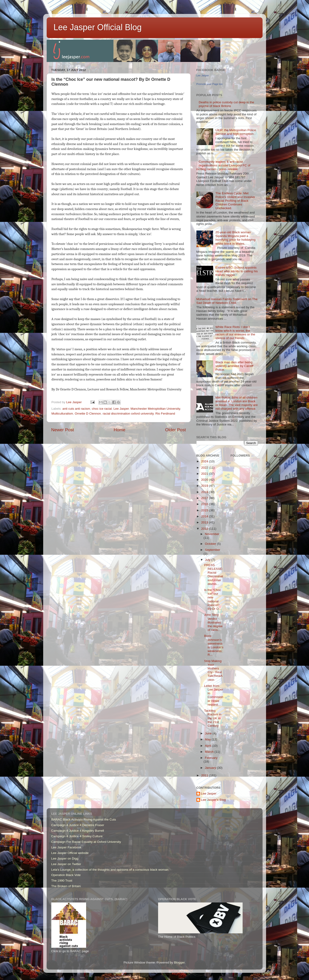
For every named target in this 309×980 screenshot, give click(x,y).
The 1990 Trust (62, 881)
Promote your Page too (210, 84)
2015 (205, 510)
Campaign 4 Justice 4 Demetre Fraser (78, 825)
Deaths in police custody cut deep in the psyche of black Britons (226, 104)
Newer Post (63, 430)
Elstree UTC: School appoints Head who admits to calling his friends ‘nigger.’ (237, 271)
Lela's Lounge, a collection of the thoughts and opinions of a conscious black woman (110, 870)
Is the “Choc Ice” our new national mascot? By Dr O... (213, 599)
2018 (205, 492)
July (208, 560)
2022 (205, 468)
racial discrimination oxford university (128, 414)
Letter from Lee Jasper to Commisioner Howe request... (214, 695)
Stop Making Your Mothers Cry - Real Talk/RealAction (213, 670)
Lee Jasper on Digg (65, 858)
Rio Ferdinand (165, 414)
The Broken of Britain (66, 886)
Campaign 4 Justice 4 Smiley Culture (77, 836)
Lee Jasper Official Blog (98, 27)
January (211, 768)
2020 (205, 480)
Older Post (175, 430)
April (209, 746)
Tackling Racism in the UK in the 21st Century (213, 718)
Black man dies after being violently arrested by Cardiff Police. (234, 366)
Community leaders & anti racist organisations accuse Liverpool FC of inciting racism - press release (223, 165)
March (210, 752)
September (213, 550)
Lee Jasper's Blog (213, 800)
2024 (205, 461)
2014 (205, 516)
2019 (205, 486)
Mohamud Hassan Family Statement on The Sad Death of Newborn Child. (227, 301)
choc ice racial (102, 409)
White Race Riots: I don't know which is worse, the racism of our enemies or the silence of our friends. (235, 333)
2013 (205, 522)
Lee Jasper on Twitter (66, 864)
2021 (205, 474)
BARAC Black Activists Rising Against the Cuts (84, 819)
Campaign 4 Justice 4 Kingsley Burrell (78, 831)
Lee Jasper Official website (70, 853)
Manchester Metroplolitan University (155, 409)
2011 (205, 775)
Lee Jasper (121, 409)
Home (120, 430)
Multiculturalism (62, 414)
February (211, 758)
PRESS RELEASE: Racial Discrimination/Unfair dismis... (214, 574)
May (208, 739)
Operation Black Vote (66, 875)
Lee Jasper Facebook (66, 847)
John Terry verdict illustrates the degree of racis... (213, 622)
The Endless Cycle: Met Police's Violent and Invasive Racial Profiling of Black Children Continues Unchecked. (235, 201)
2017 (205, 498)
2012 (205, 529)
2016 (205, 504)
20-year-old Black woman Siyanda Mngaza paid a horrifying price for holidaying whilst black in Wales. (236, 238)
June (209, 733)
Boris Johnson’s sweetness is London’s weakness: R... (214, 645)
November (212, 534)
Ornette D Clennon (88, 414)
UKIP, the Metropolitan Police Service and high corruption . (236, 132)
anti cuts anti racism (76, 409)
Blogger (179, 962)
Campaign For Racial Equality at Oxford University (86, 842)
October (211, 544)
